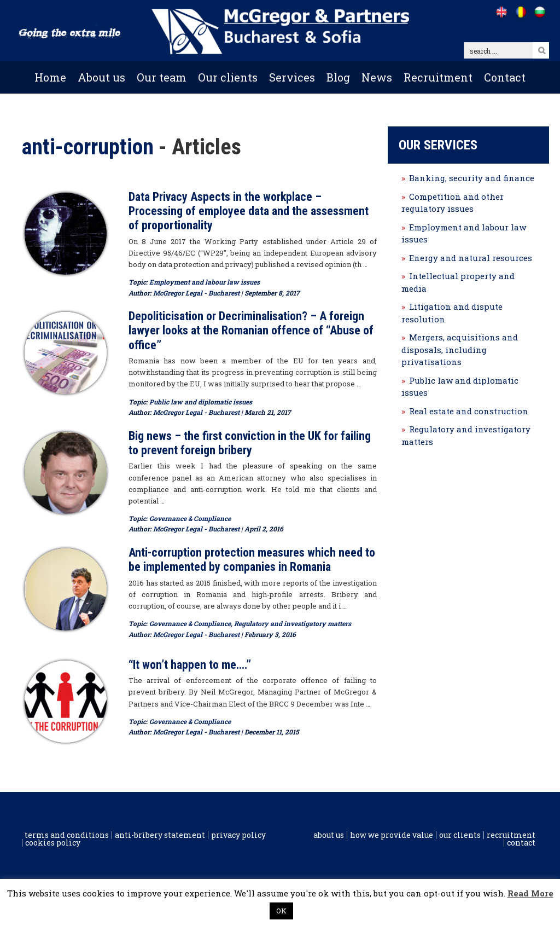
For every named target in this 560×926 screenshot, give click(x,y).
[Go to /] (501, 12)
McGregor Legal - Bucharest (196, 293)
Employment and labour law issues (205, 282)
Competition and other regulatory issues (453, 203)
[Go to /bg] (539, 12)
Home (50, 77)
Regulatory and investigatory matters (293, 623)
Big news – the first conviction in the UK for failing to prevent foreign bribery (250, 443)
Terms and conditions (67, 835)
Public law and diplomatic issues (201, 402)
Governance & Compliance (190, 518)
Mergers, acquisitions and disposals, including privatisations (460, 349)
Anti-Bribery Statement (160, 835)
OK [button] (281, 911)
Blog (338, 77)
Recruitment (438, 77)
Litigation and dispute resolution (452, 313)
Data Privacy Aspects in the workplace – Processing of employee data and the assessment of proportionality (249, 211)
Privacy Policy (238, 835)
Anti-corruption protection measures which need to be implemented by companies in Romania (252, 560)
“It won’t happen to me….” (190, 665)
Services (292, 77)
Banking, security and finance (472, 178)
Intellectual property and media (458, 282)
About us (101, 77)
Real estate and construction (469, 411)
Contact (505, 77)
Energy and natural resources (471, 258)
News (377, 77)
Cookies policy (53, 843)
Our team (162, 77)
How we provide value (392, 835)
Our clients (228, 77)
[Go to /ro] (520, 12)
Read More (530, 893)
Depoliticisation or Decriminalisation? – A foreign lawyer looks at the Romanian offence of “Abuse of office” (251, 331)
